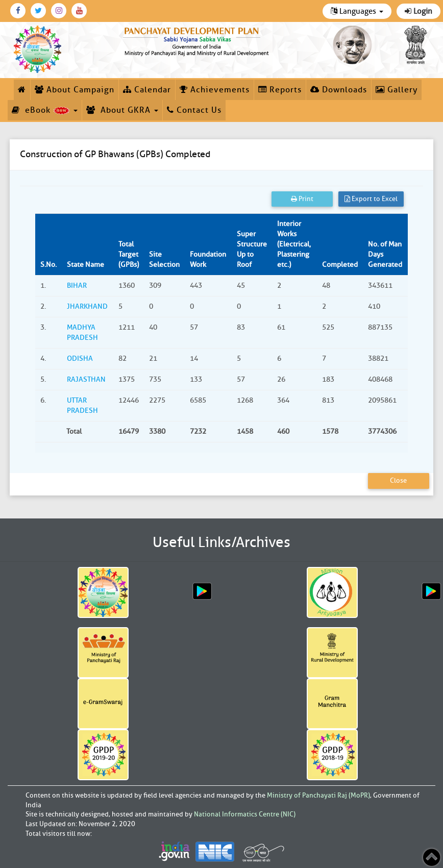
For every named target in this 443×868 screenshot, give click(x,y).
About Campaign (75, 90)
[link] (197, 40)
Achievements (215, 90)
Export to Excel (371, 199)
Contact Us (194, 110)
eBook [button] (45, 110)
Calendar (147, 90)
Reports (280, 90)
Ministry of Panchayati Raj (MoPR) (318, 795)
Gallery (397, 90)
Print (302, 199)
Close (398, 480)
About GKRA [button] (122, 110)
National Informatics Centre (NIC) (245, 814)
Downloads (339, 90)
